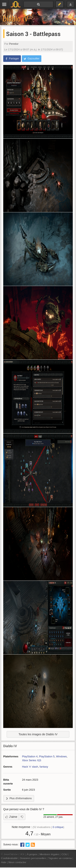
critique (58, 827)
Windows (62, 756)
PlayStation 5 (47, 756)
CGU (65, 854)
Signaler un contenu (60, 858)
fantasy (44, 767)
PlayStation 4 (30, 756)
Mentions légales (49, 854)
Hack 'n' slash (30, 767)
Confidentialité (9, 858)
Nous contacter (17, 862)
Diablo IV (15, 18)
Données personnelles (33, 858)
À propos (32, 854)
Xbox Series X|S (32, 760)
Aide (4, 862)
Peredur (14, 44)
